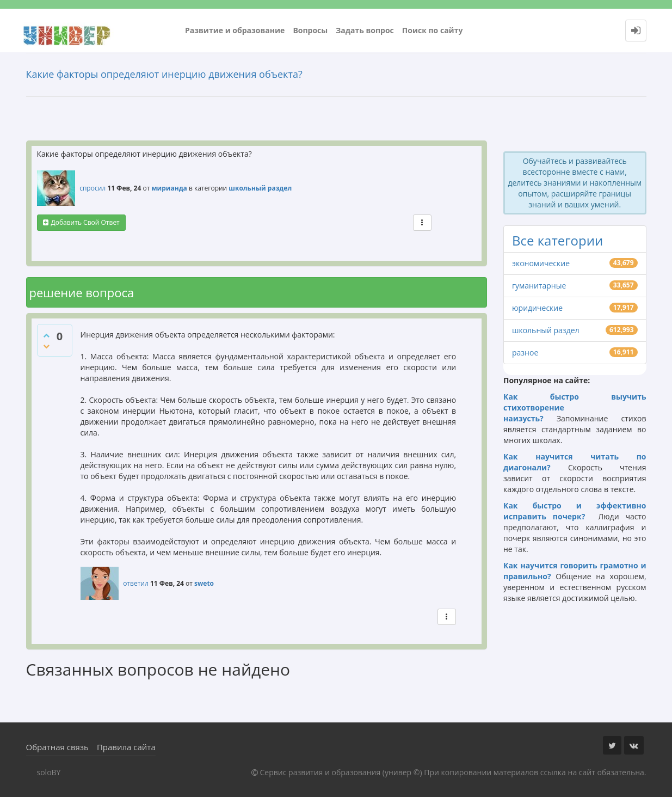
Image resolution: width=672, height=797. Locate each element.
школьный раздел (260, 188)
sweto (204, 583)
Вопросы (310, 30)
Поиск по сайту (433, 30)
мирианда (169, 188)
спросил (93, 188)
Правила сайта (126, 747)
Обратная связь (57, 747)
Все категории (557, 240)
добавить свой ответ (85, 222)
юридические (537, 308)
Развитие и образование (235, 30)
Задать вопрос (365, 30)
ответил (136, 583)
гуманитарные (539, 286)
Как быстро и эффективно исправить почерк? (575, 511)
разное (525, 352)
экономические (541, 263)
